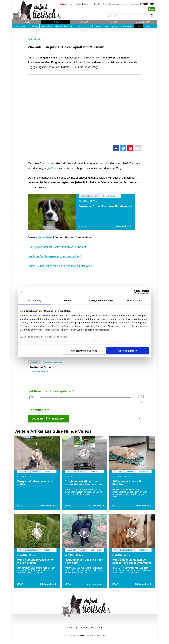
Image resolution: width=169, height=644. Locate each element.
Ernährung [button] (80, 26)
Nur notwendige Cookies (84, 351)
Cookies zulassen (128, 351)
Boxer (55, 168)
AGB (100, 628)
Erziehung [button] (33, 26)
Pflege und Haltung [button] (64, 26)
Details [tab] (68, 300)
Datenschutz (88, 628)
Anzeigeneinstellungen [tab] (101, 300)
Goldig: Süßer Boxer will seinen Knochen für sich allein (60, 266)
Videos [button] (139, 26)
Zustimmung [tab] (34, 300)
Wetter (87, 4)
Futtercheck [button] (142, 22)
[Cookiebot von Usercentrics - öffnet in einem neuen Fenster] (136, 292)
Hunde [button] (56, 22)
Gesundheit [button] (46, 26)
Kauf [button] (91, 26)
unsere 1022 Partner (40, 315)
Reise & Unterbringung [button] (106, 26)
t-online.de (63, 4)
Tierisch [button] (113, 22)
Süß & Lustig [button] (20, 26)
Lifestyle (96, 4)
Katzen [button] (84, 22)
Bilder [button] (148, 26)
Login (152, 9)
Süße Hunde (34, 39)
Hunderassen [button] (126, 26)
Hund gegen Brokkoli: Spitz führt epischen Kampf (57, 247)
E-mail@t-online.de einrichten (116, 4)
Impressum (72, 628)
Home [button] (27, 22)
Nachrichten (76, 4)
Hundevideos (44, 238)
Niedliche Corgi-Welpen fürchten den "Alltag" (54, 256)
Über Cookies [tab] (135, 300)
